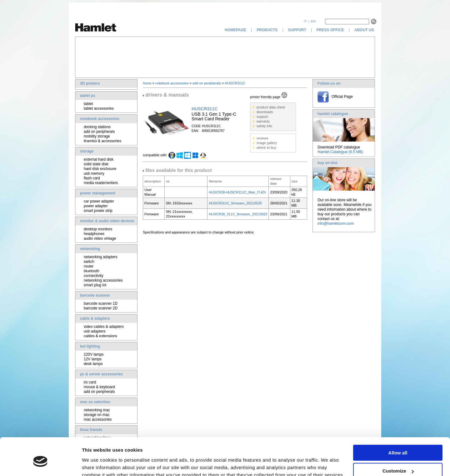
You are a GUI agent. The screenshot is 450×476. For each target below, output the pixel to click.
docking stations (97, 127)
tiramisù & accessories (102, 141)
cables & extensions (100, 336)
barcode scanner (95, 295)
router (89, 266)
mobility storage (97, 136)
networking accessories (103, 280)
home (147, 83)
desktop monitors (98, 229)
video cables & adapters (104, 327)
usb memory (94, 173)
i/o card (90, 382)
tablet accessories (99, 108)
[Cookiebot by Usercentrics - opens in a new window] (40, 464)
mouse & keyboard (99, 387)
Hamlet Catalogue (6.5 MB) (340, 152)
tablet (88, 104)
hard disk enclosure (100, 169)
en (313, 21)
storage (87, 151)
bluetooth (91, 271)
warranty (263, 121)
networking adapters (101, 257)
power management (98, 193)
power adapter (96, 206)
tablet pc (88, 96)
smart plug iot (95, 285)
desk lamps (93, 364)
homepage (235, 30)
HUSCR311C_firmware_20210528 (235, 203)
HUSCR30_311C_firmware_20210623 (238, 214)
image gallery (267, 143)
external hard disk (99, 159)
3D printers (90, 83)
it (305, 21)
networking (90, 249)
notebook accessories (100, 119)
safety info (264, 126)
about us (365, 30)
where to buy (266, 148)
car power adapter (99, 201)
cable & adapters (95, 318)
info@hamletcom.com (336, 223)
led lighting (90, 346)
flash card (92, 178)
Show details (96, 463)
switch (89, 262)
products (267, 30)
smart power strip (98, 211)
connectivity (94, 276)
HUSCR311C (235, 83)
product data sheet (271, 107)
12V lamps (93, 359)
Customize (398, 442)
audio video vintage (100, 238)
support (297, 30)
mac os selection (95, 402)
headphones (94, 234)
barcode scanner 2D (101, 308)
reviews (262, 138)
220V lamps (94, 354)
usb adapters (95, 331)
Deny (398, 461)
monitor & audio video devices (107, 221)
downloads (265, 112)
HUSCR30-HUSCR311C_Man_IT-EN (237, 192)
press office (330, 30)
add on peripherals (99, 132)
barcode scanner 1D (101, 303)
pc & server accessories (101, 374)
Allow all (398, 424)
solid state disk (96, 164)
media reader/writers (101, 183)
